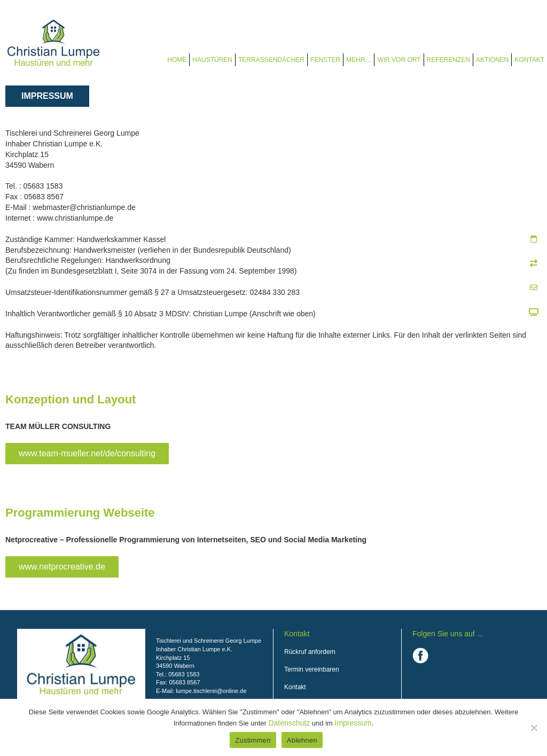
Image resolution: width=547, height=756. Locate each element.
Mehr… (359, 60)
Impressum (353, 723)
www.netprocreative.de (62, 567)
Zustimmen (253, 740)
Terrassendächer (271, 60)
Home (177, 60)
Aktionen (492, 60)
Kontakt (529, 60)
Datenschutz (289, 723)
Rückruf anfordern (310, 652)
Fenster (325, 60)
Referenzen (448, 60)
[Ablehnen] (534, 728)
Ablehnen (302, 740)
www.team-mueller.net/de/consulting (87, 453)
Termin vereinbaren (312, 669)
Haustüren (212, 60)
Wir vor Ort (399, 60)
